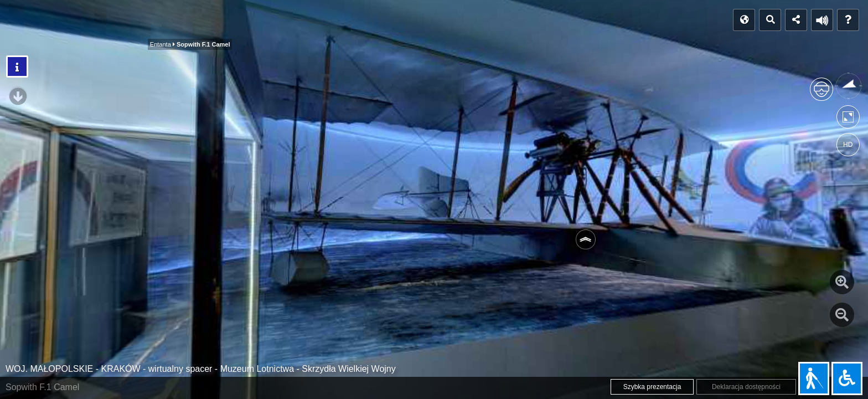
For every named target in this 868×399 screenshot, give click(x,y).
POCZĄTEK (37, 20)
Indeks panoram (109, 20)
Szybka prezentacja (652, 387)
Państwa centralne (256, 24)
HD (848, 145)
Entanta (177, 24)
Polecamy (331, 24)
